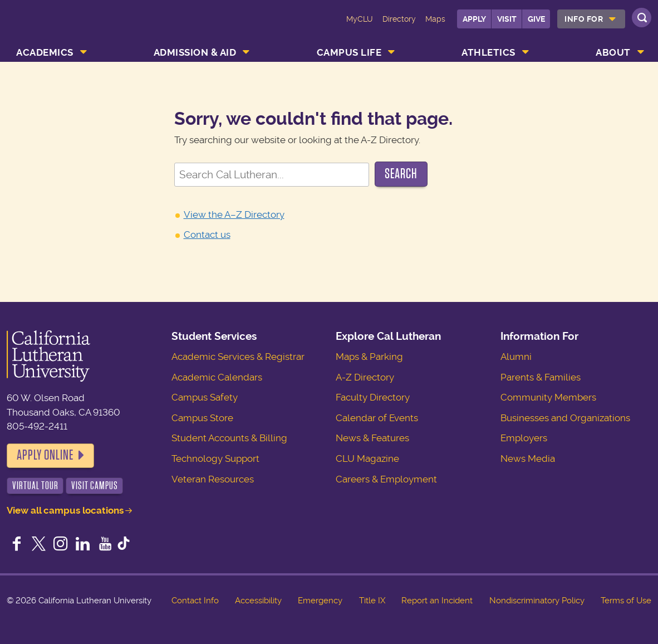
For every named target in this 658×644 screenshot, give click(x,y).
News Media (528, 458)
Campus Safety (205, 397)
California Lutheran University (61, 27)
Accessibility (258, 601)
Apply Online (45, 455)
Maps (435, 19)
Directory (399, 19)
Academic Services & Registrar (238, 357)
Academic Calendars (217, 377)
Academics (45, 52)
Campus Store (202, 418)
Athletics (488, 52)
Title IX (372, 601)
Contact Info (195, 601)
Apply (474, 19)
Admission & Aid (195, 52)
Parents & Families (541, 377)
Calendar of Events (377, 418)
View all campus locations (65, 510)
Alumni (516, 357)
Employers (524, 438)
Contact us (207, 235)
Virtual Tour (35, 486)
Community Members (548, 397)
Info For (584, 19)
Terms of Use (626, 601)
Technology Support (215, 458)
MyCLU (360, 19)
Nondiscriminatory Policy (537, 601)
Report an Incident (437, 601)
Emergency (320, 601)
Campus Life (349, 52)
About (613, 52)
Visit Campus (95, 486)
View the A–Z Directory (234, 214)
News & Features (372, 438)
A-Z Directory (365, 377)
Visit (507, 19)
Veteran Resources (213, 479)
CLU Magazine (367, 458)
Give (536, 19)
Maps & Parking (369, 357)
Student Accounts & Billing (229, 438)
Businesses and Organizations (565, 418)
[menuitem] (591, 19)
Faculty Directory (373, 397)
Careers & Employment (386, 479)
